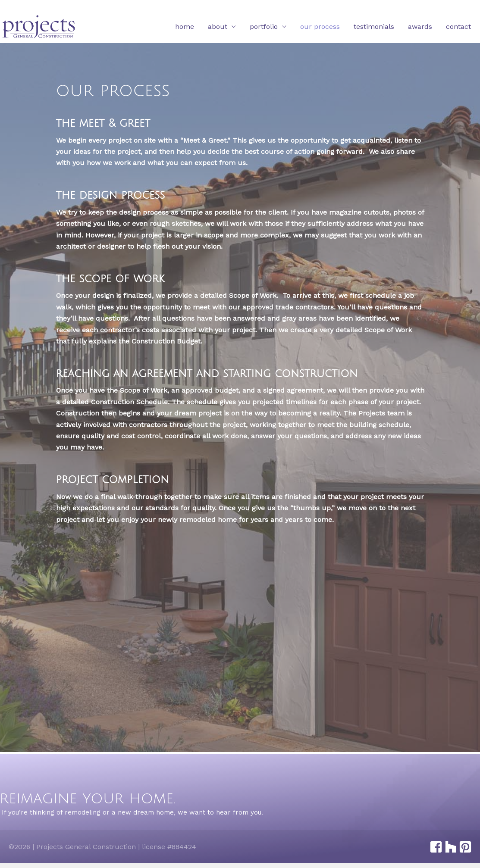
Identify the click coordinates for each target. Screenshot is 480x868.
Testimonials (374, 27)
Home (185, 27)
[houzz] (450, 847)
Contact (458, 27)
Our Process (320, 27)
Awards (420, 27)
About (218, 27)
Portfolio (264, 27)
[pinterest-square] (465, 847)
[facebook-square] (436, 847)
